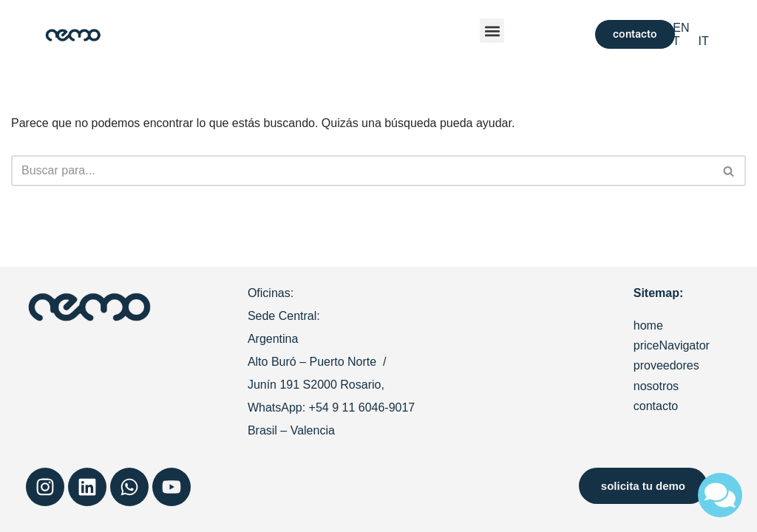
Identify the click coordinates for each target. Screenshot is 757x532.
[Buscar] (362, 171)
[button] (492, 31)
